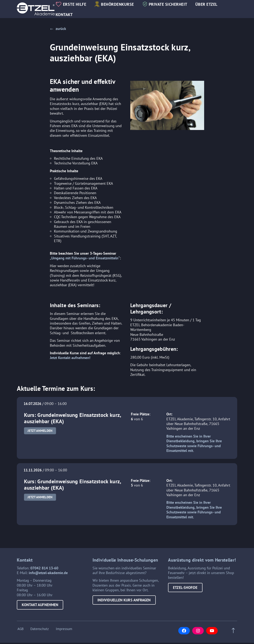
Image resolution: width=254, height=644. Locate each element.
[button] (58, 29)
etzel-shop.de (185, 589)
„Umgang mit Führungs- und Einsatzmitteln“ (85, 259)
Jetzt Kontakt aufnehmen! (70, 359)
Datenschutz (40, 630)
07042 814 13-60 (44, 570)
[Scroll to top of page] (233, 632)
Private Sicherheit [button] (170, 4)
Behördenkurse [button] (120, 4)
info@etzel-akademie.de (48, 574)
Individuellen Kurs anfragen (124, 602)
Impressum (64, 630)
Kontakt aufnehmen (40, 606)
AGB (20, 630)
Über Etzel (209, 4)
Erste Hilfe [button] (77, 4)
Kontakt (66, 15)
